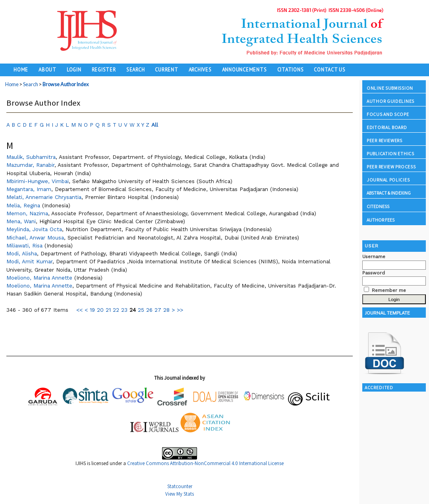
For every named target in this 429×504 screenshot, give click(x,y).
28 (166, 310)
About (47, 70)
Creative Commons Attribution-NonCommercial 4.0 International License (205, 463)
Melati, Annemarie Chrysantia (44, 197)
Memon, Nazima (27, 213)
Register (104, 70)
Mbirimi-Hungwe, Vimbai (38, 181)
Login (74, 70)
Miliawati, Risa (24, 245)
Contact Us (330, 70)
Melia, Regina (23, 205)
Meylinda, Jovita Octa (34, 229)
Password (374, 273)
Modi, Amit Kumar (29, 261)
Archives (200, 70)
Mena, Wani (21, 221)
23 (124, 310)
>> (180, 310)
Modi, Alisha (22, 253)
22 (116, 310)
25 (141, 310)
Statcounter (180, 486)
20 (100, 310)
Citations (291, 70)
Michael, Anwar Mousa (35, 238)
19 (92, 310)
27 (158, 310)
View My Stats (180, 494)
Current (166, 70)
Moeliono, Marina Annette (39, 278)
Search (136, 70)
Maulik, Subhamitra (31, 157)
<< (79, 310)
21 (108, 310)
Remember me (389, 290)
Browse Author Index (66, 84)
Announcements (244, 70)
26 (149, 310)
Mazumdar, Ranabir (30, 165)
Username (374, 257)
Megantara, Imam (29, 189)
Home (21, 70)
